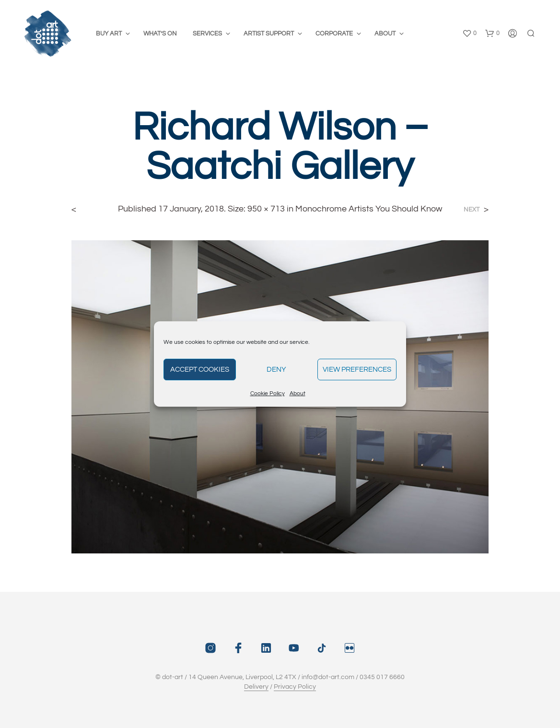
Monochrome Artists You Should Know (369, 209)
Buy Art (109, 34)
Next (472, 210)
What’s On (160, 34)
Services (207, 34)
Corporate (334, 34)
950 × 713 (266, 209)
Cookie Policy (268, 393)
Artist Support (269, 34)
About (297, 393)
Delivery (256, 687)
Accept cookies (200, 370)
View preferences (357, 370)
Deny (276, 370)
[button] (469, 34)
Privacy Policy (295, 687)
